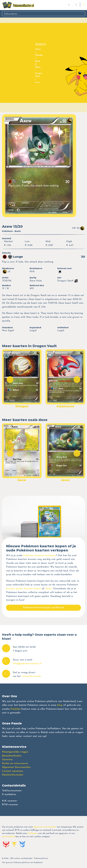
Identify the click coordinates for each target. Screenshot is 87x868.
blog (60, 705)
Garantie (7, 760)
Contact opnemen (13, 771)
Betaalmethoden (12, 756)
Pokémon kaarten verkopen (40, 556)
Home (38, 49)
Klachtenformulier (13, 775)
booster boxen (33, 589)
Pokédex (16, 709)
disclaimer (33, 833)
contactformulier (31, 676)
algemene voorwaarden (45, 827)
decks (48, 589)
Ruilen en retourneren (15, 763)
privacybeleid (8, 837)
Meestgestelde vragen (15, 752)
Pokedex (39, 55)
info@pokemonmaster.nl (27, 664)
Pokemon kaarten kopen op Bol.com (44, 608)
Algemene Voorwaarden (16, 767)
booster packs (14, 589)
